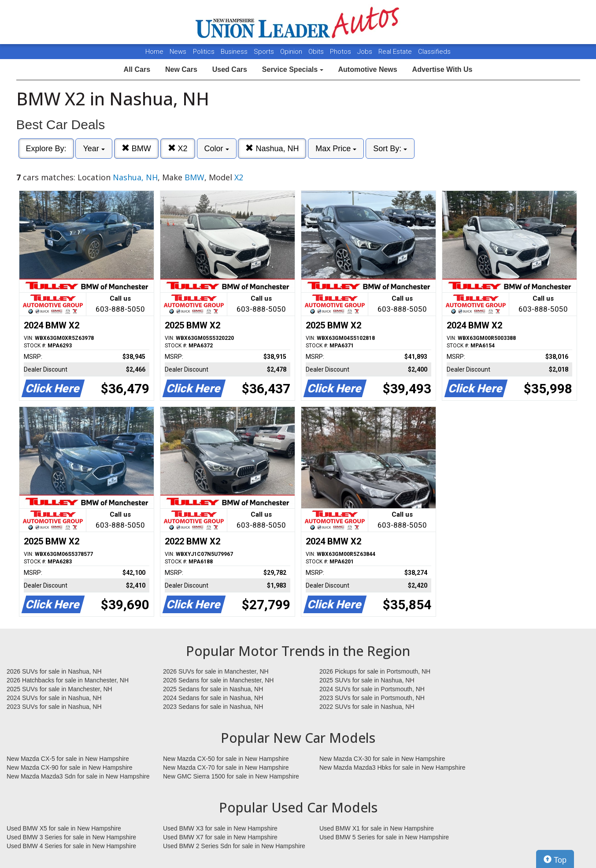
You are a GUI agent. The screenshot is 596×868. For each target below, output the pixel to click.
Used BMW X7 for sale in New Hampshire (220, 837)
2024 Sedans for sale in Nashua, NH (213, 698)
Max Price (336, 149)
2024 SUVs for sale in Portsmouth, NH (372, 689)
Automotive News (367, 69)
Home (154, 52)
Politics (204, 52)
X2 (178, 148)
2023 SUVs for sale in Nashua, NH (54, 707)
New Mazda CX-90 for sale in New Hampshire (70, 767)
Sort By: (390, 149)
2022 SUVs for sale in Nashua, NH (367, 707)
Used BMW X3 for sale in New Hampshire (220, 828)
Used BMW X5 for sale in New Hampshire (64, 828)
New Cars (181, 69)
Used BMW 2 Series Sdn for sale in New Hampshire (234, 846)
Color (217, 149)
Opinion (292, 52)
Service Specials (293, 69)
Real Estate (396, 52)
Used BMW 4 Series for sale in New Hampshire (71, 846)
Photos (341, 52)
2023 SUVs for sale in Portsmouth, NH (372, 698)
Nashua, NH (272, 148)
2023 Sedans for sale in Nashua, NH (213, 707)
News (178, 52)
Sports (265, 52)
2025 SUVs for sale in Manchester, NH (59, 689)
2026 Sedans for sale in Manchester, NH (218, 680)
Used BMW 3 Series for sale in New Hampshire (71, 837)
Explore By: (46, 149)
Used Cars (230, 69)
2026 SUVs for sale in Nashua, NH (54, 671)
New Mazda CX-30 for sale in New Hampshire (382, 759)
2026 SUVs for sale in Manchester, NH (216, 671)
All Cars (137, 69)
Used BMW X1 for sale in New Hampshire (377, 828)
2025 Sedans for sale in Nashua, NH (213, 689)
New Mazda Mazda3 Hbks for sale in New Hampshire (392, 767)
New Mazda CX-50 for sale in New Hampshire (226, 759)
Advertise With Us (442, 69)
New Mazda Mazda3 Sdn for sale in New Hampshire (78, 776)
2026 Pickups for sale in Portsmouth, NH (375, 671)
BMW (136, 148)
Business (235, 52)
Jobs (366, 52)
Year (94, 149)
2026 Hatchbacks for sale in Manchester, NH (68, 680)
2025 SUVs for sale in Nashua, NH (367, 680)
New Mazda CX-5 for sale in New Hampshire (68, 759)
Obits (317, 52)
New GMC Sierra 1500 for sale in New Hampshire (231, 776)
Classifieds (434, 52)
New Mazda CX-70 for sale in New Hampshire (226, 767)
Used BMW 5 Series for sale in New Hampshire (384, 837)
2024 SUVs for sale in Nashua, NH (54, 698)
